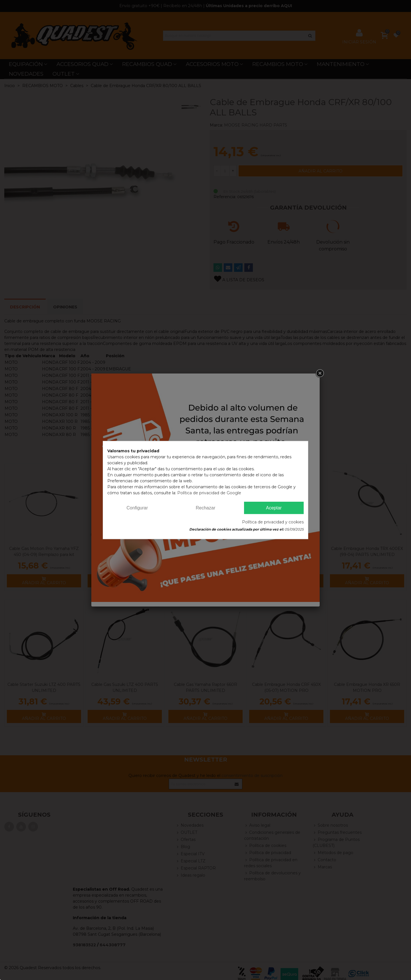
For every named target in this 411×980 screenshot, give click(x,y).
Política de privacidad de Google (209, 493)
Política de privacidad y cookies (273, 522)
